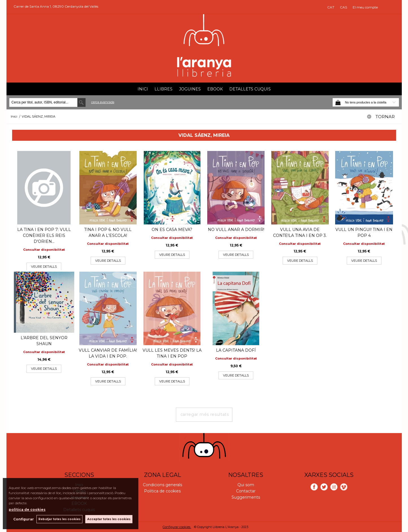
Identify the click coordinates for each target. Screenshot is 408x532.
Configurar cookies (177, 527)
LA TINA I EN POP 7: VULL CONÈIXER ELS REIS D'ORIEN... (44, 235)
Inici (143, 89)
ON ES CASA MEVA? (172, 230)
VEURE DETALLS (44, 267)
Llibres (163, 89)
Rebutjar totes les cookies (59, 519)
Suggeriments (246, 497)
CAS (343, 7)
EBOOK (215, 89)
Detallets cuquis (250, 89)
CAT (331, 7)
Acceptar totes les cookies (109, 519)
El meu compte (365, 7)
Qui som (246, 485)
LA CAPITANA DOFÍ (236, 350)
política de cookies (27, 510)
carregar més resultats (205, 414)
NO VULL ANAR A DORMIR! (236, 230)
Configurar (23, 519)
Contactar (246, 491)
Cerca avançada (103, 102)
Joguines (190, 89)
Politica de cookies (162, 491)
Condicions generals (162, 485)
